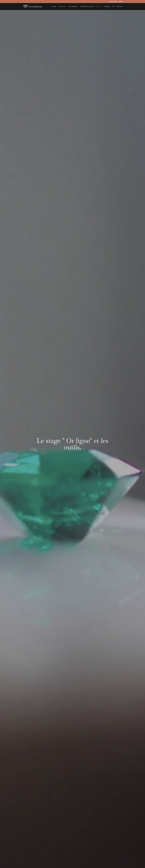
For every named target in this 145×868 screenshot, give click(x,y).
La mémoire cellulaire (87, 6)
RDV (114, 6)
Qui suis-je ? (62, 6)
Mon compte (113, 2)
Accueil (54, 6)
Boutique (120, 6)
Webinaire (107, 6)
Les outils (99, 6)
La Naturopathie (73, 6)
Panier (121, 2)
